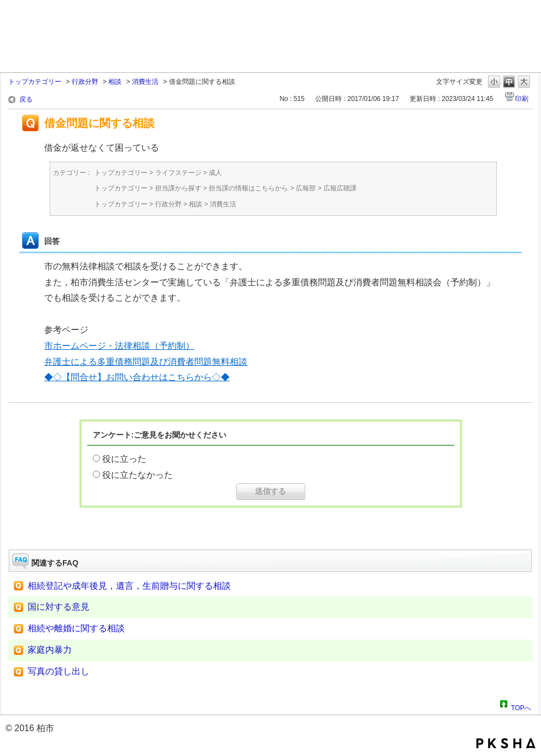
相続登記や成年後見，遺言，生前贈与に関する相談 (129, 586)
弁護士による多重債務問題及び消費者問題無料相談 (146, 362)
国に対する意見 (59, 607)
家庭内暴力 (50, 650)
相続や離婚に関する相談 (76, 628)
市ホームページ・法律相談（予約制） (119, 346)
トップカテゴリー (35, 82)
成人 (215, 173)
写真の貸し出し (59, 671)
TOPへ (521, 706)
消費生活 (145, 82)
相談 (115, 82)
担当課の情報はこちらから (248, 188)
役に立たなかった (137, 475)
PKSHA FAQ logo (506, 743)
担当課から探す (178, 188)
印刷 (522, 99)
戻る (26, 99)
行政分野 (85, 82)
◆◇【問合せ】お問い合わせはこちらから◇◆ (137, 377)
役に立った (124, 459)
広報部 (306, 188)
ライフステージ (178, 173)
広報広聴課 (340, 188)
